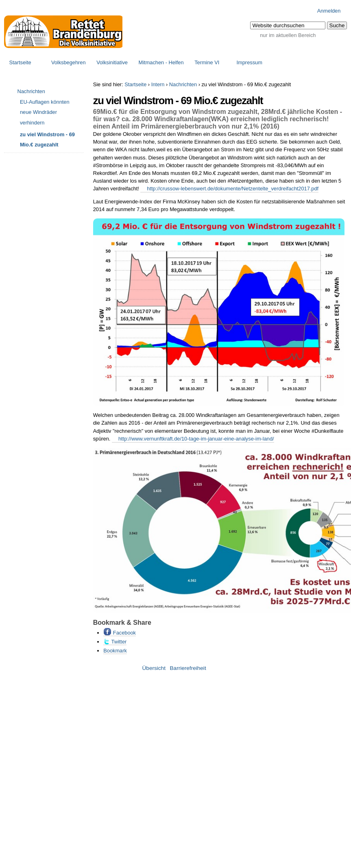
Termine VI (207, 62)
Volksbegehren (69, 62)
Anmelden (329, 11)
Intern (158, 84)
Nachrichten (183, 84)
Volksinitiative (112, 62)
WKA (218, 119)
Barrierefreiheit (188, 668)
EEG (252, 142)
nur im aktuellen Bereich (288, 35)
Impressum (250, 62)
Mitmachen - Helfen (161, 62)
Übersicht (154, 668)
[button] (337, 25)
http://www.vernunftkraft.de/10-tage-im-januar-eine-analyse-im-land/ (196, 439)
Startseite (20, 62)
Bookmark (115, 651)
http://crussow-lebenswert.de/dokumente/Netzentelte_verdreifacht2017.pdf (233, 189)
